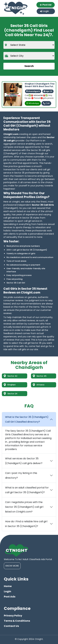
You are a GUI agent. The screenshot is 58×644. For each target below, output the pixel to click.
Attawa (39, 385)
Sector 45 (40, 376)
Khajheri (10, 385)
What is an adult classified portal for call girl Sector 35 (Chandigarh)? (27, 490)
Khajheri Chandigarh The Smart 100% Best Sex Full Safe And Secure (40, 86)
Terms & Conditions (17, 621)
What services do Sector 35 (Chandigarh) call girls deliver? (24, 461)
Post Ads (10, 597)
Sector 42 (11, 376)
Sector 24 (11, 394)
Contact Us (11, 626)
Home (8, 586)
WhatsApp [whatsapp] (33, 103)
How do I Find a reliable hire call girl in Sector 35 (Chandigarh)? (26, 524)
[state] (29, 45)
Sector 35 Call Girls (43, 205)
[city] (29, 56)
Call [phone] (46, 103)
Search (29, 66)
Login (44, 11)
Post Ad (46, 5)
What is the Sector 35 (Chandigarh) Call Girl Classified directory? (27, 419)
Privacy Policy (13, 616)
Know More (12, 566)
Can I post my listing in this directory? (21, 475)
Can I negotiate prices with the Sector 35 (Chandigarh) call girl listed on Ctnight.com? (24, 507)
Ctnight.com (11, 134)
